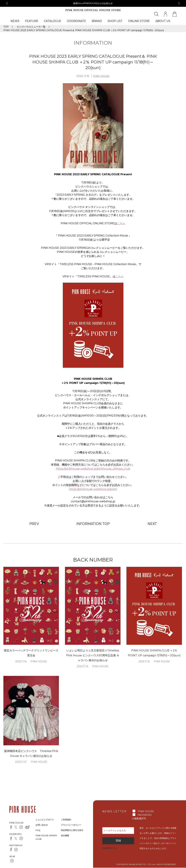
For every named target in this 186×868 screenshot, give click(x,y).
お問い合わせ (42, 825)
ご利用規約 (66, 820)
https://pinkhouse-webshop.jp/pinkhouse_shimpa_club (93, 469)
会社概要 (65, 835)
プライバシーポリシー (71, 825)
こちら (121, 223)
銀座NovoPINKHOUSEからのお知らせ (93, 3)
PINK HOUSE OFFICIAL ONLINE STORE (93, 10)
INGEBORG (145, 815)
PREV (34, 524)
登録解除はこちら (110, 848)
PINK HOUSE (101, 76)
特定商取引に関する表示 (72, 830)
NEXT (152, 524)
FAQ (38, 830)
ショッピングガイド (45, 820)
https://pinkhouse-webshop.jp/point (93, 489)
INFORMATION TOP (93, 524)
